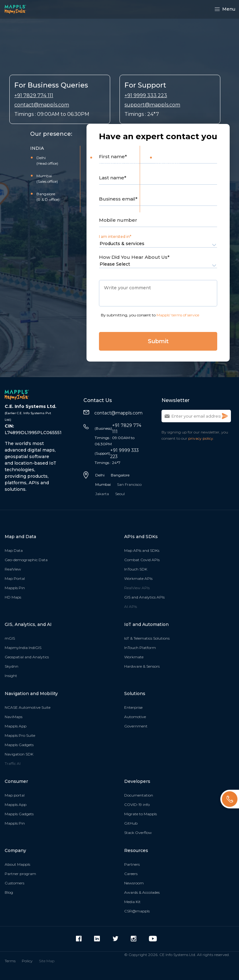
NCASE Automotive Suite (28, 707)
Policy (27, 961)
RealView (13, 569)
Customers (14, 883)
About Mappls (17, 864)
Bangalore (120, 475)
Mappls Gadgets (19, 745)
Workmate (134, 657)
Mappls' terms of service (178, 315)
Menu (225, 9)
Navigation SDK (19, 754)
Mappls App (16, 726)
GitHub (131, 823)
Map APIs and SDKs (142, 550)
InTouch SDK (136, 569)
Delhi (100, 475)
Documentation (139, 795)
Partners (132, 864)
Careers (131, 874)
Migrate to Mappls (141, 814)
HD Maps (13, 597)
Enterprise (133, 707)
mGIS (10, 638)
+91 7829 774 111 (34, 95)
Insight (11, 676)
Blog (9, 892)
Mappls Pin (15, 588)
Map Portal (15, 578)
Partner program (20, 874)
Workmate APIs (138, 578)
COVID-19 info (137, 805)
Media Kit (132, 902)
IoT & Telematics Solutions (147, 638)
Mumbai (103, 484)
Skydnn (12, 666)
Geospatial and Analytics (27, 657)
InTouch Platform (140, 648)
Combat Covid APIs (142, 560)
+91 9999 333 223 (146, 95)
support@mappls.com (152, 105)
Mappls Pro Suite (20, 735)
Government (136, 726)
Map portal (15, 795)
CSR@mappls (137, 911)
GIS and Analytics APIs (144, 597)
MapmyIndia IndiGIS (23, 648)
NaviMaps (14, 717)
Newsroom (134, 883)
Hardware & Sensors (142, 666)
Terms (10, 961)
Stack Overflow (138, 833)
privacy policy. (201, 438)
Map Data (14, 550)
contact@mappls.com (42, 105)
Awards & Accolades (142, 892)
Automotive (135, 717)
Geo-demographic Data (26, 560)
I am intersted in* (115, 237)
